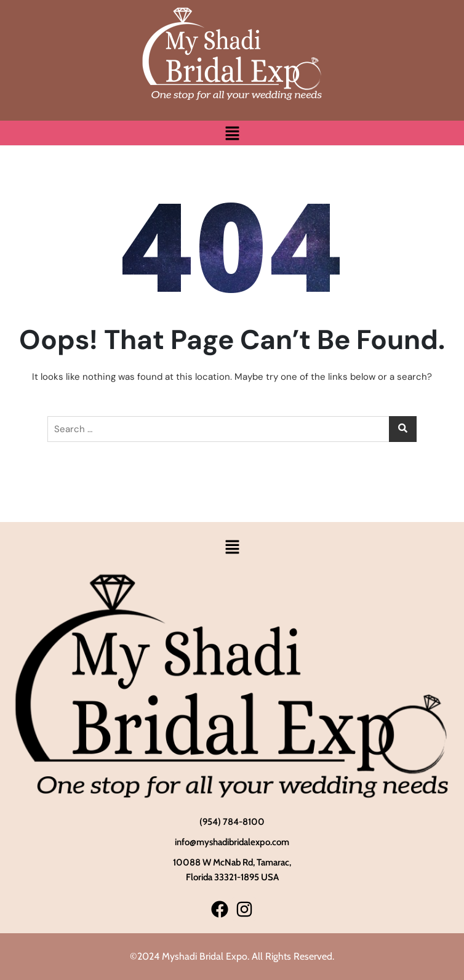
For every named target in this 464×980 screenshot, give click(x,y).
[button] (232, 133)
